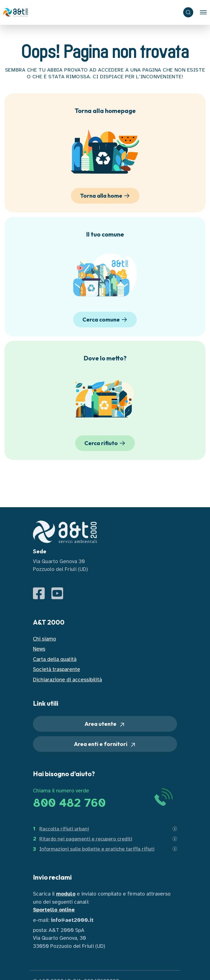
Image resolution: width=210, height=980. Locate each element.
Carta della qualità (55, 659)
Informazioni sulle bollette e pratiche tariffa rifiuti (97, 849)
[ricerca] (188, 12)
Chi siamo (45, 639)
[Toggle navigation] (203, 12)
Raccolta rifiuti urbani (64, 829)
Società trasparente (57, 669)
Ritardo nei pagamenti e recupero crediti (86, 839)
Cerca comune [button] (106, 320)
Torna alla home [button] (106, 196)
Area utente (105, 724)
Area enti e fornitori (105, 744)
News (39, 649)
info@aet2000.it (72, 920)
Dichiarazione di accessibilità (67, 680)
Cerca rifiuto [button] (106, 443)
